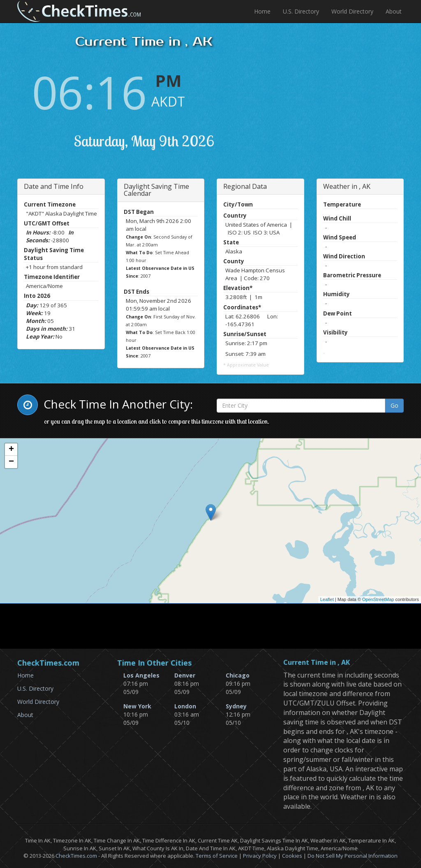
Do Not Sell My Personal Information (353, 856)
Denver (185, 675)
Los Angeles (141, 675)
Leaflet (327, 599)
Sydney (236, 706)
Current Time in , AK (317, 663)
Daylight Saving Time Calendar (156, 190)
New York (137, 706)
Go (394, 405)
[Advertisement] (352, 105)
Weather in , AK (347, 186)
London (185, 706)
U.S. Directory (301, 11)
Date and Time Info (54, 186)
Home (262, 11)
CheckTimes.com (76, 856)
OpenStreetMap (378, 599)
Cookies (292, 856)
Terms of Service (217, 856)
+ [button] (11, 450)
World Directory (352, 11)
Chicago (238, 675)
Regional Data (245, 186)
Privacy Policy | (263, 856)
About (394, 11)
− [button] (11, 462)
